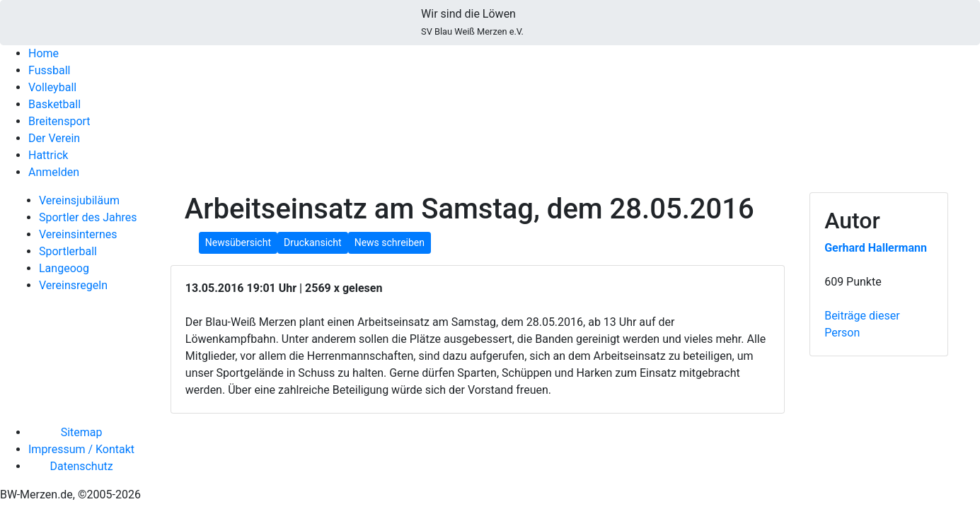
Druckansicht (313, 242)
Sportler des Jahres (88, 217)
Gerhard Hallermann (876, 248)
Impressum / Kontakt (81, 449)
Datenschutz (81, 466)
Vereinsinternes (78, 234)
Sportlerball (68, 251)
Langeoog (64, 268)
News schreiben (390, 242)
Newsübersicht (238, 242)
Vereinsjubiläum (79, 200)
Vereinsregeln (73, 285)
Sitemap (82, 432)
